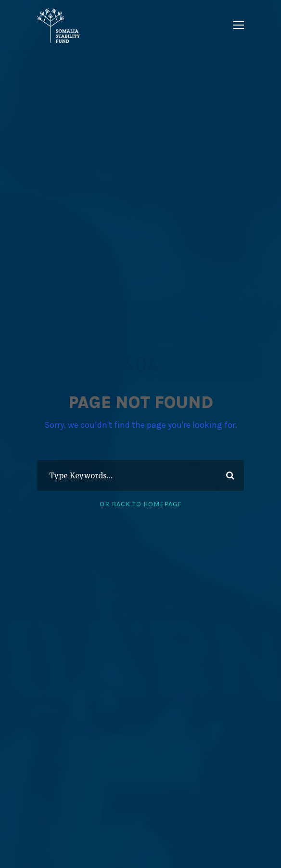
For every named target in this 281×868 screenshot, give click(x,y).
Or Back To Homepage (141, 504)
